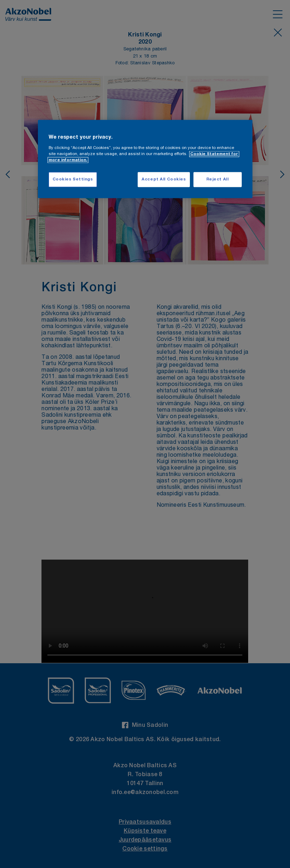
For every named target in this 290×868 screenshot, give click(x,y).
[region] (145, 159)
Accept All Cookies (164, 180)
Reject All (218, 180)
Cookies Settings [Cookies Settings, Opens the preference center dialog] (73, 180)
